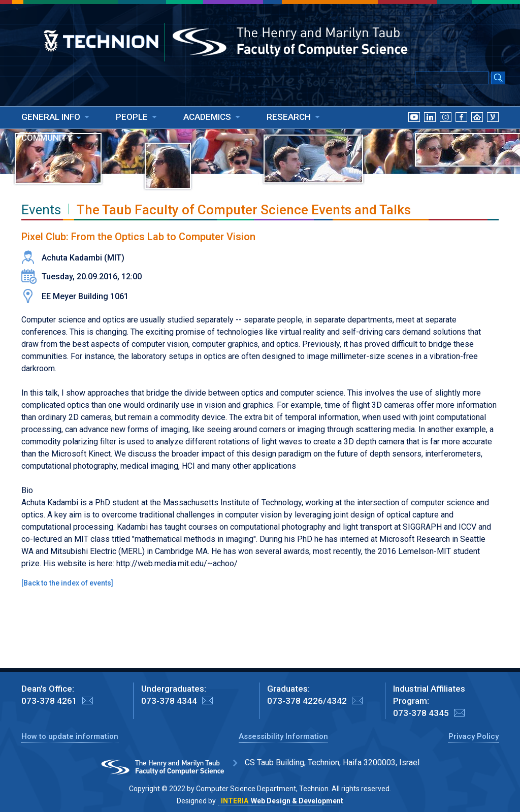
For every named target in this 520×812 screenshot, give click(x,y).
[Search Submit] (498, 79)
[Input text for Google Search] (452, 78)
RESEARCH (289, 117)
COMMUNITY (47, 138)
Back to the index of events (67, 583)
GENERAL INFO (51, 117)
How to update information (70, 736)
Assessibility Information (283, 736)
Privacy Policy (474, 736)
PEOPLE (132, 117)
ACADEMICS (207, 117)
